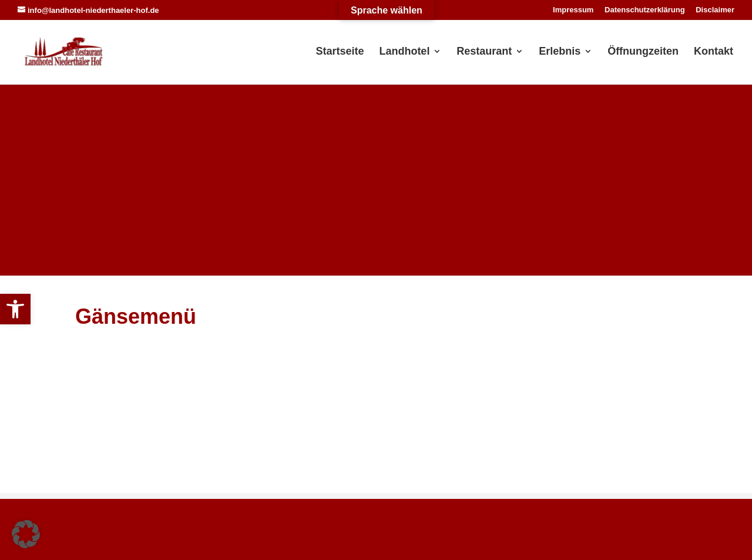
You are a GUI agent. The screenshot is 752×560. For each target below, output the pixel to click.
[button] (15, 309)
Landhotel (404, 52)
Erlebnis (560, 52)
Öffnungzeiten (643, 52)
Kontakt (714, 52)
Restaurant (484, 52)
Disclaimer (715, 10)
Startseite (340, 52)
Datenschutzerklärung (645, 10)
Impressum (573, 10)
